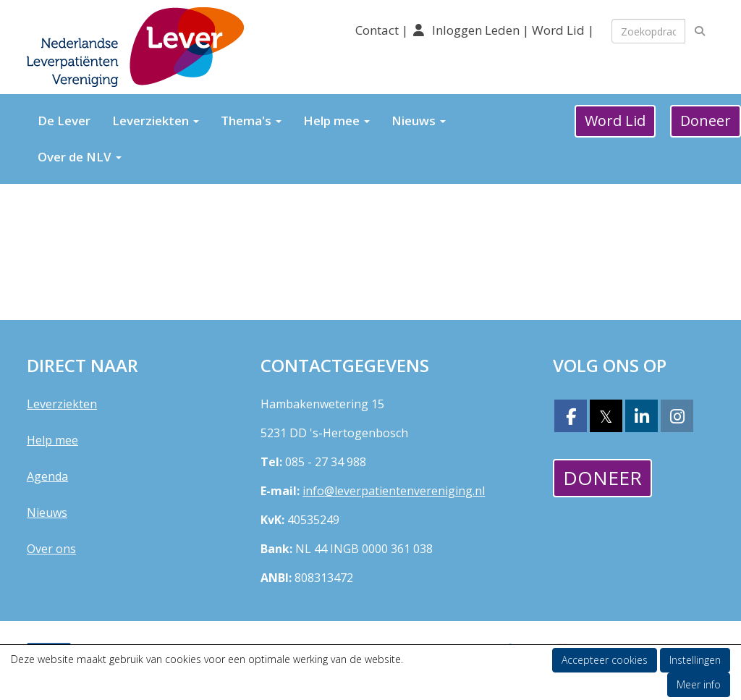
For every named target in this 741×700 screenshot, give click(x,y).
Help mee (336, 121)
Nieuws (419, 121)
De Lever (64, 121)
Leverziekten (156, 121)
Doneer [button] (602, 478)
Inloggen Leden (476, 30)
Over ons (51, 549)
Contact (378, 30)
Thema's (251, 121)
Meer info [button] (699, 684)
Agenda (47, 476)
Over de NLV (80, 157)
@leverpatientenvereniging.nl (394, 491)
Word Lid (558, 30)
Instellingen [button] (695, 660)
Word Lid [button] (615, 121)
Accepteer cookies (605, 660)
